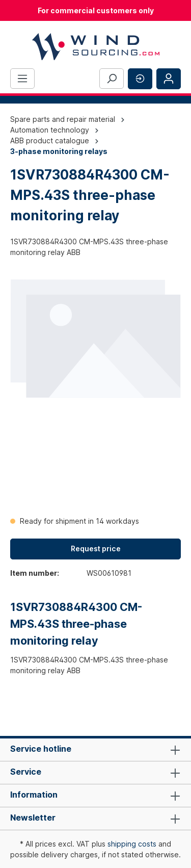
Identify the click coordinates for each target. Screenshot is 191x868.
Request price (96, 548)
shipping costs (132, 844)
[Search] (112, 79)
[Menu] (22, 79)
